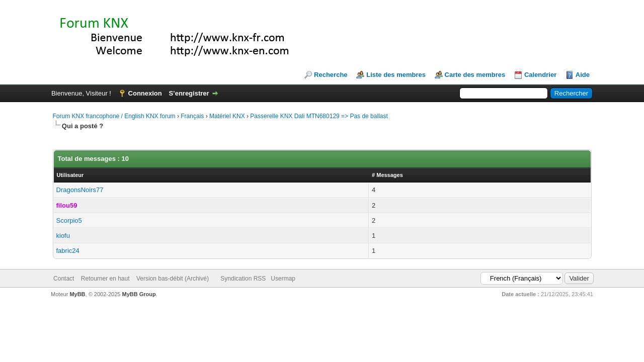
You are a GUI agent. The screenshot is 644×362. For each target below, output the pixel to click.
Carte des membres (475, 75)
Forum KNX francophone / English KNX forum (114, 116)
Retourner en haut (105, 279)
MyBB (77, 294)
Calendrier (540, 75)
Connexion (145, 93)
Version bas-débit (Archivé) (173, 279)
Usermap (283, 279)
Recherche (331, 75)
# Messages (387, 175)
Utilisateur (70, 175)
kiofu (63, 236)
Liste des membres (396, 75)
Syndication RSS (243, 279)
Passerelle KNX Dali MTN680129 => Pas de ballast (319, 116)
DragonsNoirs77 (80, 190)
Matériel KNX (227, 116)
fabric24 (68, 251)
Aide (583, 75)
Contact (64, 279)
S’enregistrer (189, 93)
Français (192, 116)
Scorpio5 (69, 220)
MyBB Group (139, 294)
